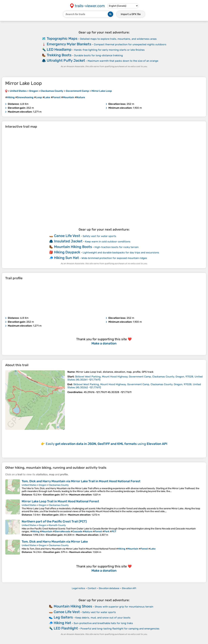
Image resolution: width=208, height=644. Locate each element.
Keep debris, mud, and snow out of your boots (103, 618)
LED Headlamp (59, 49)
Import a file (131, 14)
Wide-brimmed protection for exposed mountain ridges (114, 258)
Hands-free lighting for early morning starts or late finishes (109, 50)
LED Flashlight (66, 628)
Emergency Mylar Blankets (69, 44)
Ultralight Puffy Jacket (66, 60)
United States (29, 485)
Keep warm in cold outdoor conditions (108, 242)
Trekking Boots (59, 55)
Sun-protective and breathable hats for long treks (103, 623)
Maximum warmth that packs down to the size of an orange (123, 61)
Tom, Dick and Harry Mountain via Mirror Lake (55, 542)
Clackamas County (59, 485)
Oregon (43, 485)
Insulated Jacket (68, 241)
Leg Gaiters (63, 617)
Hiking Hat (62, 623)
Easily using (107, 444)
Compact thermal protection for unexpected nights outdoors (130, 44)
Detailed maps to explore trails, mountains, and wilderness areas (118, 39)
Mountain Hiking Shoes (73, 606)
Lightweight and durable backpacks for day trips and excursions (121, 253)
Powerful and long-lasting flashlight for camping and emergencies (120, 629)
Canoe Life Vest (67, 236)
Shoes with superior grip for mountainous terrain (124, 607)
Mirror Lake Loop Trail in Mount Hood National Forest (60, 501)
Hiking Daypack (67, 252)
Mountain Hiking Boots (73, 247)
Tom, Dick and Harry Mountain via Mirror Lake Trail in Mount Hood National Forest (81, 481)
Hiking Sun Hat (66, 258)
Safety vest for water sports (99, 236)
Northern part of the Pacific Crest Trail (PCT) (54, 521)
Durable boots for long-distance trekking (98, 55)
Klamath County (57, 525)
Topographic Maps (62, 38)
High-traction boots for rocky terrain (117, 247)
